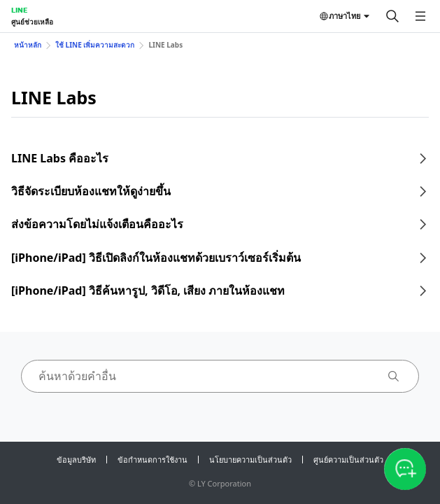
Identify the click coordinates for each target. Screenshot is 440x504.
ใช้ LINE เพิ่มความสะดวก (95, 45)
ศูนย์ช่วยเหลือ (32, 22)
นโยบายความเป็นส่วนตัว (250, 460)
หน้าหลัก (28, 45)
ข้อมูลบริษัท (76, 460)
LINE (19, 10)
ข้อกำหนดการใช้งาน (152, 460)
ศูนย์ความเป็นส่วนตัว (348, 460)
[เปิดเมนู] (420, 16)
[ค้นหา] (392, 16)
